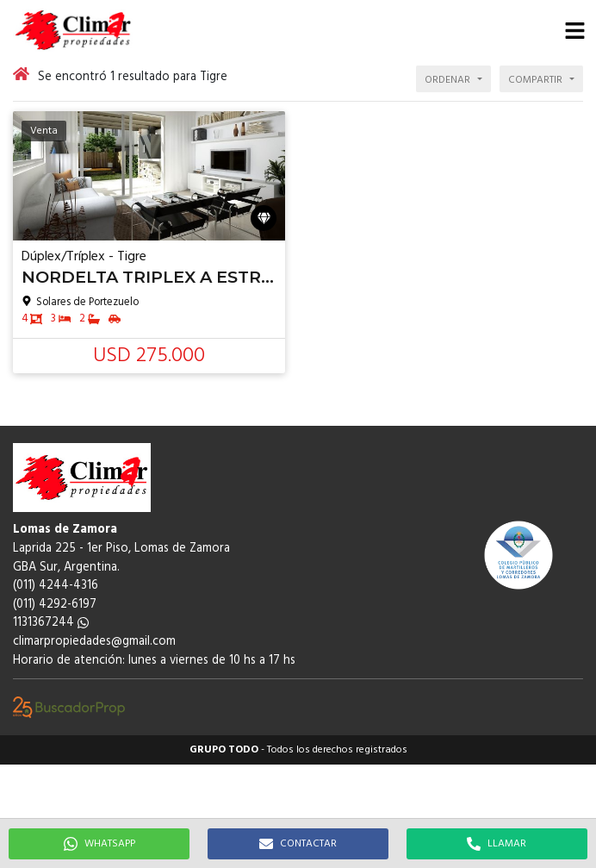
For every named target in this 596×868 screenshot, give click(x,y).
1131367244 (51, 623)
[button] (574, 30)
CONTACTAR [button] (298, 844)
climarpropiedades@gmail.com (94, 642)
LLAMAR (497, 844)
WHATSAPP (99, 844)
